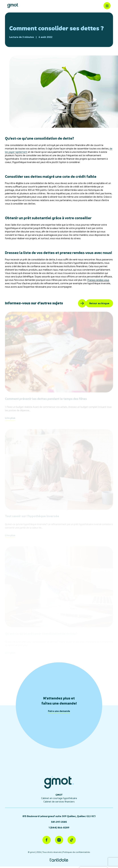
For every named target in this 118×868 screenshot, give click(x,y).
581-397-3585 (59, 822)
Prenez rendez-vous (98, 280)
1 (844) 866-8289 (59, 828)
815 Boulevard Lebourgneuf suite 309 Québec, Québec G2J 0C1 (59, 816)
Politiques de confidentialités (76, 852)
